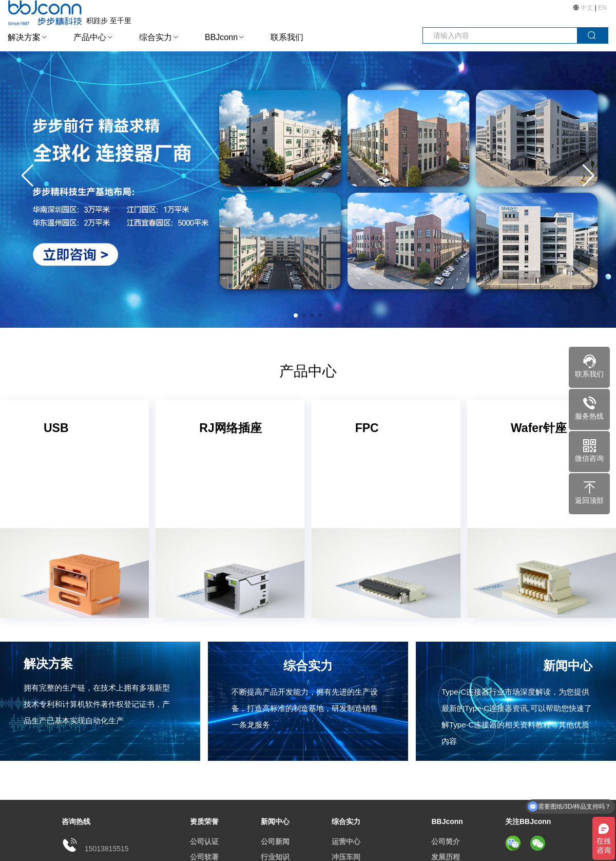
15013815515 (107, 849)
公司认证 (204, 841)
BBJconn (221, 37)
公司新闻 (275, 841)
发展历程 (446, 857)
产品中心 (90, 37)
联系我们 (287, 37)
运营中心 (346, 841)
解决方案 (24, 37)
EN (602, 8)
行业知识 (275, 857)
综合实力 (156, 37)
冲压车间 (346, 857)
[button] (589, 176)
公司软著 (204, 857)
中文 (587, 8)
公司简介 (446, 841)
